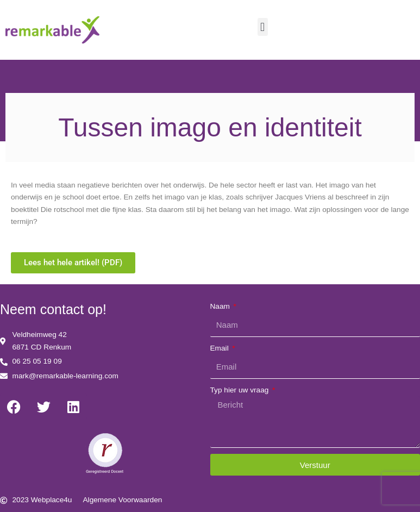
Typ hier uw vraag (241, 390)
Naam (221, 306)
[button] (263, 27)
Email (221, 348)
